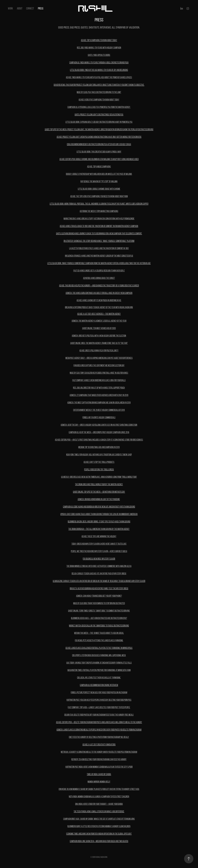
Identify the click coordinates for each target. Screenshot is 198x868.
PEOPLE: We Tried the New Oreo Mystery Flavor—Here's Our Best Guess (99, 551)
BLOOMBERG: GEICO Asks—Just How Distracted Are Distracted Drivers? (99, 618)
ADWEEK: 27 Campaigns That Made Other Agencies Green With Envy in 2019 (99, 395)
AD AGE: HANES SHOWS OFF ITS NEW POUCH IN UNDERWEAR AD (99, 300)
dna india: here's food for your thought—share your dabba (99, 804)
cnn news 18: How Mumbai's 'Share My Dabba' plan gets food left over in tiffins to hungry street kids (99, 789)
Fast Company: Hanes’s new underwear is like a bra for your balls (99, 380)
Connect (30, 8)
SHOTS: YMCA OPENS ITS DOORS (99, 55)
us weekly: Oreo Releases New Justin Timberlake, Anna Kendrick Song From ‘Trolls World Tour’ (99, 477)
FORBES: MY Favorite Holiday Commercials (99, 417)
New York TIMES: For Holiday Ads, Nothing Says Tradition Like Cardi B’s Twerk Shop (99, 455)
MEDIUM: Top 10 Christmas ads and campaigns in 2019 (99, 447)
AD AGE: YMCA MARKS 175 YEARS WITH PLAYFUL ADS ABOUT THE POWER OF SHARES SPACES (99, 77)
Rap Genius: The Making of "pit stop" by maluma (99, 181)
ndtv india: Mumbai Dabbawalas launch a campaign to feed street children (99, 797)
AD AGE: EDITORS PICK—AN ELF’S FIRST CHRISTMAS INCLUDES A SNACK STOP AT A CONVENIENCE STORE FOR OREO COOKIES (99, 440)
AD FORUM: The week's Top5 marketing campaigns (99, 211)
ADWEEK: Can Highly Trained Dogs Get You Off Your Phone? (99, 596)
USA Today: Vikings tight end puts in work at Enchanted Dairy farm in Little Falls (99, 663)
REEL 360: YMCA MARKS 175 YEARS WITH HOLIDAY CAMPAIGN (99, 48)
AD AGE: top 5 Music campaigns (99, 167)
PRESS (41, 8)
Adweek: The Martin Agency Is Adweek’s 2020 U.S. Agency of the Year (99, 321)
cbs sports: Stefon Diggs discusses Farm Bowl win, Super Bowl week (99, 655)
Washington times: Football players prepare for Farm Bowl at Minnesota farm (99, 670)
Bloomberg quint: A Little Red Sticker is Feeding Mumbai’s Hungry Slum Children (99, 826)
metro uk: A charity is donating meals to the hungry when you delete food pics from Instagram (99, 752)
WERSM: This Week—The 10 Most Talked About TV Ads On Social (99, 633)
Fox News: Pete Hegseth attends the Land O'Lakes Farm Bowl (99, 640)
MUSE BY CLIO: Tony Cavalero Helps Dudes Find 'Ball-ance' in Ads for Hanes (99, 373)
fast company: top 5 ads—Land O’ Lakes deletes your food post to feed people (99, 707)
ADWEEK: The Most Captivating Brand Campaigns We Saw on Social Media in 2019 (99, 403)
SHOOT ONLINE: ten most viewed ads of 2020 (99, 328)
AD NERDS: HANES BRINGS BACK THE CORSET (99, 278)
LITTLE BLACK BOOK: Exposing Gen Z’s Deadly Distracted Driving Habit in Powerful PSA (99, 122)
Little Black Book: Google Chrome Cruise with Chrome (99, 189)
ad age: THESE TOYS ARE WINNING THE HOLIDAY (99, 536)
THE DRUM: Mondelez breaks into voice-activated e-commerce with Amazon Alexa (99, 566)
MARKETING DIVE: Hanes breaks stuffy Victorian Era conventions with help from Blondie (99, 219)
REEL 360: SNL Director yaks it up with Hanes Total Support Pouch (99, 388)
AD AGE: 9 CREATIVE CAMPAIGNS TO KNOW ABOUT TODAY (99, 100)
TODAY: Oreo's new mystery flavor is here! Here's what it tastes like (99, 544)
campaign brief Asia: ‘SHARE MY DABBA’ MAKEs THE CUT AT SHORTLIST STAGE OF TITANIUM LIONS (99, 819)
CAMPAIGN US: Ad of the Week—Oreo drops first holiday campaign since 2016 (99, 432)
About (20, 8)
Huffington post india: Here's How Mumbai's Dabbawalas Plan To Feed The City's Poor (99, 767)
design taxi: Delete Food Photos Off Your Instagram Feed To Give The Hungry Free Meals (99, 715)
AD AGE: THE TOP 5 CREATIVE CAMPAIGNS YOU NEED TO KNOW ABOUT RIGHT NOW (99, 196)
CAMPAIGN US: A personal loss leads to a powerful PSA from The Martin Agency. (99, 107)
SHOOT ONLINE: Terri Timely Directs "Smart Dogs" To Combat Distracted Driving (99, 611)
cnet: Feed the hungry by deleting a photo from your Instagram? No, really (99, 737)
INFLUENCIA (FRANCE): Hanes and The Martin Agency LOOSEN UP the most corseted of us (99, 256)
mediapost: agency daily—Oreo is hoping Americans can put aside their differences (99, 358)
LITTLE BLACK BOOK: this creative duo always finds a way (99, 152)
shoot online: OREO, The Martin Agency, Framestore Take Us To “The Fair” (99, 343)
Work (10, 8)
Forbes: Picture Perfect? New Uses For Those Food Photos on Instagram (99, 692)
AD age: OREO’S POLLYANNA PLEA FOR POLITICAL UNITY (99, 351)
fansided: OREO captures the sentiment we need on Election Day (99, 365)
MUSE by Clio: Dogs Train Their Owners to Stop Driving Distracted (99, 603)
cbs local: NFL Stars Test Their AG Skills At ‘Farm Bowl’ (99, 678)
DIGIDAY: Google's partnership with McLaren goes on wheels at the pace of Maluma (99, 174)
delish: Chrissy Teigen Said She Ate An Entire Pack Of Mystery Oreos (99, 574)
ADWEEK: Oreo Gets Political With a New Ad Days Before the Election (99, 336)
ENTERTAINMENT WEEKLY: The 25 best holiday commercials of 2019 (99, 410)
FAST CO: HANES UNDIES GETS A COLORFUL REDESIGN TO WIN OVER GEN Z (99, 271)
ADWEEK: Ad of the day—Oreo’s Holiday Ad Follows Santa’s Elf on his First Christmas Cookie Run (99, 425)
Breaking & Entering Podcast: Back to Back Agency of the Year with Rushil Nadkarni (99, 307)
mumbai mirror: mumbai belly (99, 782)
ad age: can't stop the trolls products (99, 462)
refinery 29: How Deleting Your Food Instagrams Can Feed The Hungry (99, 759)
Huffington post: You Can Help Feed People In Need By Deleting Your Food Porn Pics (99, 700)
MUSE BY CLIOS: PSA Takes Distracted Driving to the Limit (99, 92)
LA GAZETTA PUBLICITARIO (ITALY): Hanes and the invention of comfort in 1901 (99, 248)
